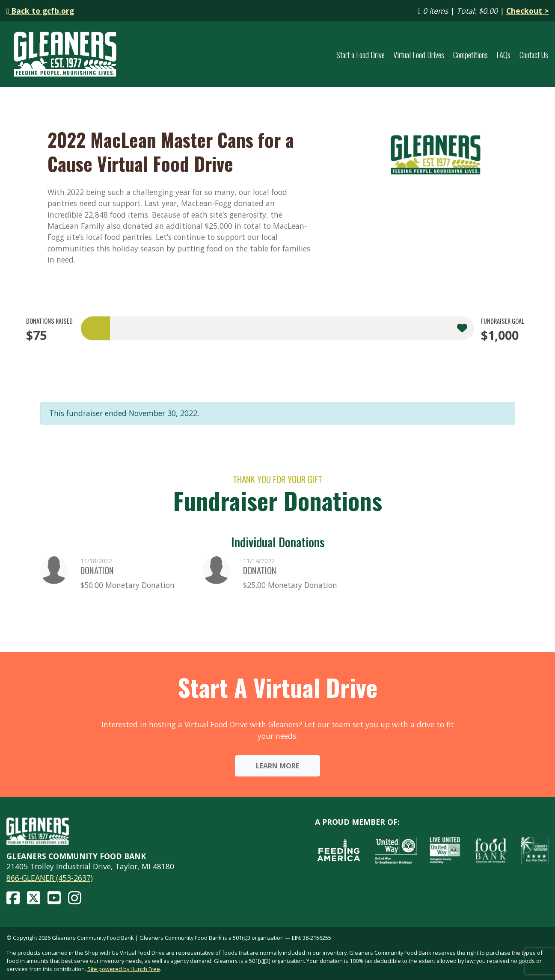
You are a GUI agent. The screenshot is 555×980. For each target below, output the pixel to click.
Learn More (277, 766)
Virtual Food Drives (419, 54)
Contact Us (534, 54)
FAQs (503, 54)
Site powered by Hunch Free (124, 969)
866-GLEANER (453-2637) (50, 878)
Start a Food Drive (361, 54)
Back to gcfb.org (40, 11)
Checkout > (527, 11)
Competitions (470, 54)
